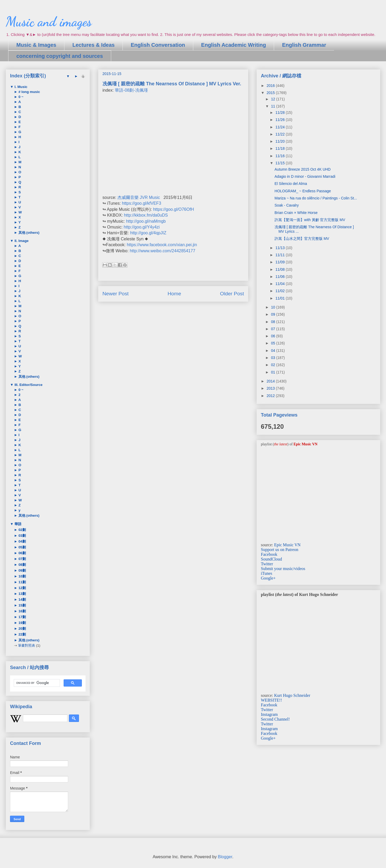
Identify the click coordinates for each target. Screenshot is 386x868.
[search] (36, 683)
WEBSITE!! (271, 700)
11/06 (281, 277)
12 (273, 99)
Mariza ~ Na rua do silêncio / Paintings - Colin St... (316, 198)
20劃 (22, 629)
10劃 (22, 576)
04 (273, 351)
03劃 (22, 536)
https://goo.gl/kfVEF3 (142, 203)
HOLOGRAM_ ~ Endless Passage (303, 191)
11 (273, 106)
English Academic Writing (234, 45)
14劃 (22, 599)
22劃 (22, 634)
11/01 (281, 298)
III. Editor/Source (28, 385)
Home (174, 294)
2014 (271, 381)
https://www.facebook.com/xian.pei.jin (162, 245)
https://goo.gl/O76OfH (174, 209)
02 (273, 365)
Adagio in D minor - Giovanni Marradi (305, 176)
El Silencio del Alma (291, 184)
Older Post (232, 294)
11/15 (281, 163)
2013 (271, 388)
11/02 (281, 291)
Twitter (267, 564)
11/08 (281, 269)
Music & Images (36, 45)
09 (273, 314)
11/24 (281, 127)
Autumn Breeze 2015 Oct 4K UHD (303, 169)
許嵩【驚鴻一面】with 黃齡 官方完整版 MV (310, 220)
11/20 (281, 141)
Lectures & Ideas (93, 45)
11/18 (281, 148)
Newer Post (116, 294)
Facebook (269, 554)
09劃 (22, 570)
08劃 (22, 565)
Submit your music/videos (283, 569)
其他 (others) (28, 233)
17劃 (22, 617)
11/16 (281, 156)
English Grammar (304, 45)
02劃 (22, 530)
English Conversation (158, 45)
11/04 (281, 284)
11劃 (22, 582)
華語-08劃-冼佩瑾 (131, 90)
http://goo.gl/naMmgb (146, 221)
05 (273, 343)
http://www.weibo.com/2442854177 (162, 251)
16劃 (22, 611)
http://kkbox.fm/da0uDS (146, 215)
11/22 (281, 134)
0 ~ (20, 97)
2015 (271, 93)
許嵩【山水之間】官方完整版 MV (302, 239)
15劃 (22, 605)
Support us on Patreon (280, 550)
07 (273, 329)
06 (273, 336)
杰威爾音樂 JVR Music (139, 197)
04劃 (22, 541)
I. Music (20, 87)
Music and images (49, 22)
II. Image (21, 241)
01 (273, 372)
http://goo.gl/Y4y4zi (142, 227)
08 (273, 322)
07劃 (22, 559)
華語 (17, 524)
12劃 (22, 588)
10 (273, 307)
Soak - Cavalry (287, 205)
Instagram (269, 714)
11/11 (281, 255)
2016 (271, 86)
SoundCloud (271, 559)
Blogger (225, 857)
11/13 (281, 248)
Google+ (268, 578)
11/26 (281, 120)
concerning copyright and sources (60, 56)
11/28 (281, 113)
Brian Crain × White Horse (296, 213)
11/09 (281, 262)
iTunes (267, 573)
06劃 (22, 553)
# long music (29, 92)
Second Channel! (275, 719)
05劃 (22, 547)
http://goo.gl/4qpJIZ (148, 233)
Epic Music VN (287, 545)
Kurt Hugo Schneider (292, 695)
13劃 (22, 594)
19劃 (22, 623)
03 (273, 358)
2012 (271, 396)
